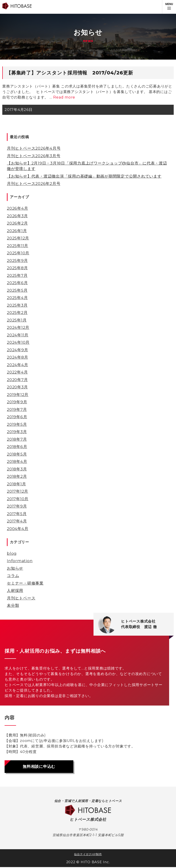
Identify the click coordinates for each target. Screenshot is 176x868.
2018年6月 (17, 447)
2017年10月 (18, 499)
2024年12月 (18, 327)
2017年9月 (17, 506)
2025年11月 (18, 246)
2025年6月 (17, 283)
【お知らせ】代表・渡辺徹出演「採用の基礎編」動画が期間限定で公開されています (84, 176)
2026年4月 (17, 208)
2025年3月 (17, 305)
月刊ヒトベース (21, 598)
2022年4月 (17, 372)
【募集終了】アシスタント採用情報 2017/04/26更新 (70, 73)
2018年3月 (17, 469)
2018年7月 (17, 439)
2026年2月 (17, 223)
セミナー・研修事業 (25, 583)
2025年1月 (17, 320)
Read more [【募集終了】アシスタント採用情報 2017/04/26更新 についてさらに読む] (64, 97)
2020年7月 (17, 380)
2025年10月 (18, 253)
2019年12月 (18, 395)
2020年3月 (17, 387)
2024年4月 (17, 365)
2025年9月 (17, 261)
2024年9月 (17, 350)
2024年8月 (17, 357)
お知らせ (15, 568)
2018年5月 (17, 454)
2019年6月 (17, 417)
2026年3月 (17, 216)
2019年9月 (17, 402)
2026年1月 (17, 231)
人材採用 (15, 591)
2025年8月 (17, 268)
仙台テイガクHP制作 (88, 855)
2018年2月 (17, 476)
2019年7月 (17, 409)
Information (20, 561)
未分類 (13, 605)
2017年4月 (17, 521)
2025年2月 (17, 313)
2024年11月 (18, 335)
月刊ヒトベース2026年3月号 (34, 156)
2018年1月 (16, 484)
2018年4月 (17, 461)
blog (12, 553)
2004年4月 (18, 529)
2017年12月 (18, 491)
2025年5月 (17, 290)
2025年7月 (17, 275)
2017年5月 (17, 514)
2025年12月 (18, 238)
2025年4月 (17, 298)
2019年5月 (17, 424)
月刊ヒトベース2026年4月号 (34, 148)
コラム (13, 576)
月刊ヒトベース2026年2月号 (34, 184)
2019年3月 (17, 432)
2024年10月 (18, 342)
